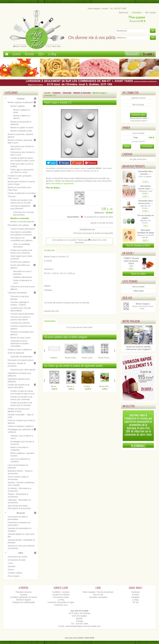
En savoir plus (50, 250)
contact (93, 240)
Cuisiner (17, 54)
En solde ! (148, 54)
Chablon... (54, 358)
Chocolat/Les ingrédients (62, 184)
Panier (126, 128)
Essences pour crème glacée (23, 370)
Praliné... (88, 386)
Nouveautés (132, 54)
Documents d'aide (61, 597)
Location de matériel (61, 595)
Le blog (135, 600)
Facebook (135, 592)
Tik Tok (135, 602)
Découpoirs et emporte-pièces (21, 360)
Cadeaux (127, 154)
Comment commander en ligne (61, 602)
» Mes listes (138, 291)
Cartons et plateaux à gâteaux (21, 426)
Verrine (11, 570)
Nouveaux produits (134, 166)
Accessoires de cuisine (18, 557)
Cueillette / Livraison (61, 592)
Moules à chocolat (20, 218)
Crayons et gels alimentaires (23, 229)
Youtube (135, 595)
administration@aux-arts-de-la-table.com (83, 626)
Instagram (135, 597)
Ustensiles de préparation (21, 357)
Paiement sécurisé (24, 592)
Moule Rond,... (105, 358)
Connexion (137, 13)
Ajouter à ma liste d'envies (102, 223)
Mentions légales (24, 600)
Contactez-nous (61, 605)
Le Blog (52, 54)
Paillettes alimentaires (23, 277)
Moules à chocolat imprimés (22, 222)
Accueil (47, 93)
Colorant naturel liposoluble (22, 314)
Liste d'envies (130, 281)
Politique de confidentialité (24, 602)
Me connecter (131, 93)
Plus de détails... (54, 188)
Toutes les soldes (138, 274)
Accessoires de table (17, 560)
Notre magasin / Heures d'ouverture (98, 592)
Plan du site (98, 595)
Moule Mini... (105, 386)
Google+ (77, 163)
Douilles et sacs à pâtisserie (20, 350)
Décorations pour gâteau (18, 225)
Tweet (51, 163)
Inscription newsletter (98, 597)
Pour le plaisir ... (15, 576)
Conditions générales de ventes (24, 597)
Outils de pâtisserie (16, 353)
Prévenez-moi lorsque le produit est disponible (93, 233)
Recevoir (30, 54)
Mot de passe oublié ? (139, 118)
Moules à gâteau (18, 106)
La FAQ (61, 600)
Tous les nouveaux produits (138, 245)
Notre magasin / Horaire (98, 9)
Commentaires (50, 321)
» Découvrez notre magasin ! (138, 349)
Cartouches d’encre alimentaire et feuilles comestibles (20, 344)
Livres (10, 563)
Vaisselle (12, 566)
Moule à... (71, 386)
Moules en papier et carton (22, 128)
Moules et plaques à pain (21, 131)
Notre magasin (131, 321)
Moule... (54, 386)
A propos (24, 595)
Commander (147, 146)
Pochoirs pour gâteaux (20, 262)
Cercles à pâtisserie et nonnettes (22, 193)
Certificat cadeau (15, 573)
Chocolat (12, 196)
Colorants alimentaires (17, 293)
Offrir (41, 54)
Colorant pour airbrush (20, 323)
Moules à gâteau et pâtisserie (20, 102)
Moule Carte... (71, 358)
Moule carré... (88, 358)
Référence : (100, 213)
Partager (64, 163)
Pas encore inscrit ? (139, 121)
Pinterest (91, 163)
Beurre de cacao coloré (20, 338)
